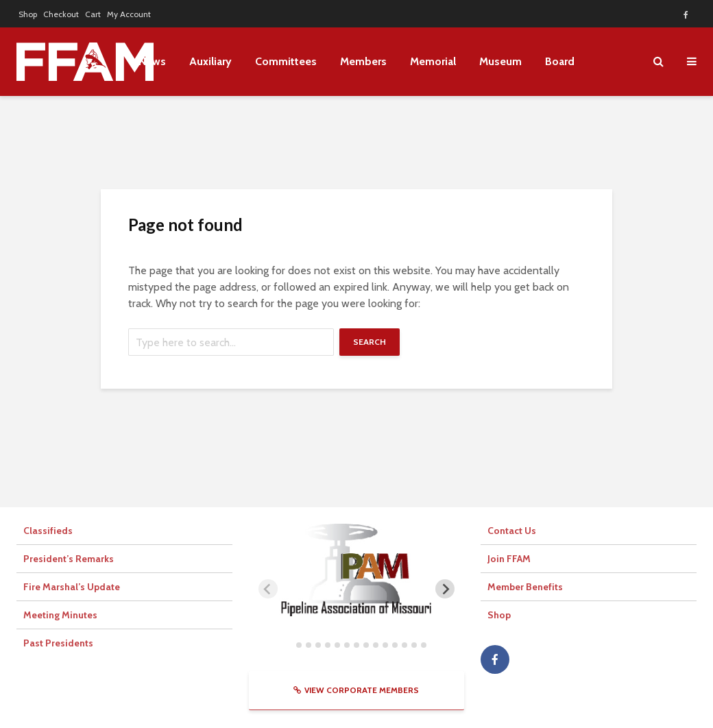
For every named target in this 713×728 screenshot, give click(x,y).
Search (370, 342)
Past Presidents (58, 643)
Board (560, 61)
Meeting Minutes (60, 615)
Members (363, 61)
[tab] (289, 645)
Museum (500, 61)
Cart (93, 14)
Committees (286, 61)
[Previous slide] (268, 589)
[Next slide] (445, 589)
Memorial (433, 61)
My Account (129, 14)
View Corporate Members (356, 690)
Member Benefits (525, 587)
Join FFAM (509, 559)
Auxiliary (210, 61)
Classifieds (48, 531)
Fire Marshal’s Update (72, 587)
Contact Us (512, 531)
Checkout (61, 14)
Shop (28, 14)
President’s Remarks (69, 559)
